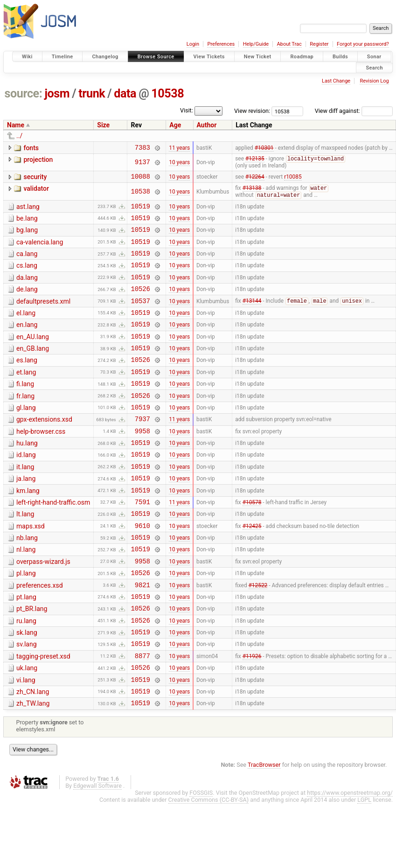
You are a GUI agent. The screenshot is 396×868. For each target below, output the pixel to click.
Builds (340, 57)
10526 (140, 304)
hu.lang (27, 475)
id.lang (26, 488)
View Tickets (209, 57)
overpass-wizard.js (43, 608)
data (125, 94)
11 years (179, 148)
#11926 (252, 714)
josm (57, 94)
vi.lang (26, 740)
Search (374, 67)
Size (103, 125)
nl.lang (26, 594)
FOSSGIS (201, 857)
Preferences (221, 44)
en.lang (27, 343)
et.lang (26, 396)
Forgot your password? (363, 44)
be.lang (27, 224)
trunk (92, 94)
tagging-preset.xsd (43, 714)
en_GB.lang (33, 369)
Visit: (187, 110)
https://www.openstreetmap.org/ (350, 857)
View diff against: (354, 111)
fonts (31, 148)
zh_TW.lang (33, 766)
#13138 (252, 192)
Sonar (374, 57)
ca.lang (27, 264)
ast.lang (28, 211)
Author (207, 125)
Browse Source (156, 57)
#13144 (252, 318)
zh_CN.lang (33, 753)
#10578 (252, 542)
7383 (142, 149)
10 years (179, 164)
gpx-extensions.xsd (44, 449)
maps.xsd (31, 568)
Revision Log (374, 81)
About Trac (289, 44)
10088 (140, 179)
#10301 (264, 148)
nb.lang (27, 581)
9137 (142, 164)
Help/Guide (256, 44)
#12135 (255, 161)
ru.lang (26, 674)
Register (319, 44)
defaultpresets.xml (43, 317)
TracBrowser (264, 829)
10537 (140, 317)
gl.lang (26, 436)
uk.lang (27, 727)
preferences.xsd (40, 634)
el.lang (26, 330)
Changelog (105, 57)
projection (38, 161)
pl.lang (26, 621)
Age (175, 125)
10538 (167, 94)
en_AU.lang (33, 356)
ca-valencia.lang (40, 250)
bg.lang (27, 237)
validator (36, 192)
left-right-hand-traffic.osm (53, 542)
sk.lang (27, 687)
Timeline (63, 57)
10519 (140, 212)
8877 (142, 714)
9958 (142, 463)
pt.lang (26, 647)
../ (19, 136)
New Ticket (258, 57)
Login (193, 44)
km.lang (28, 528)
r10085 (293, 180)
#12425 (252, 569)
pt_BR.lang (32, 660)
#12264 (255, 180)
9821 (142, 635)
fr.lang (25, 423)
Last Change (336, 81)
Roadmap (302, 57)
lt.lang (25, 555)
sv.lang (27, 700)
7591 (142, 542)
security (35, 179)
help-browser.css (41, 462)
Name (16, 125)
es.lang (27, 382)
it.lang (25, 502)
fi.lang (25, 409)
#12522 (258, 635)
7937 (142, 449)
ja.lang (26, 515)
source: (24, 94)
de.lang (27, 303)
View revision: (252, 111)
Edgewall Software (97, 850)
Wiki (27, 57)
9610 (142, 569)
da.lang (27, 290)
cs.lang (27, 277)
